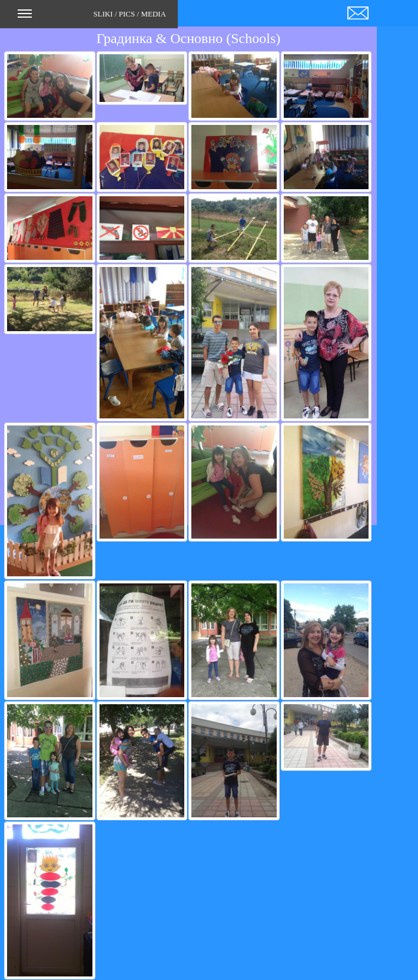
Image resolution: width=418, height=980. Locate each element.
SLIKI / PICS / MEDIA (92, 18)
